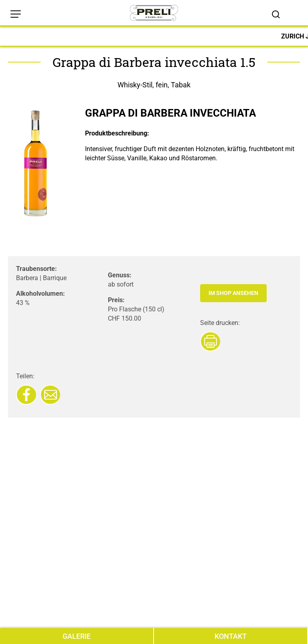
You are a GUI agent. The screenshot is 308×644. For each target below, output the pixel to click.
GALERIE (77, 636)
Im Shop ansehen (233, 293)
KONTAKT (231, 636)
